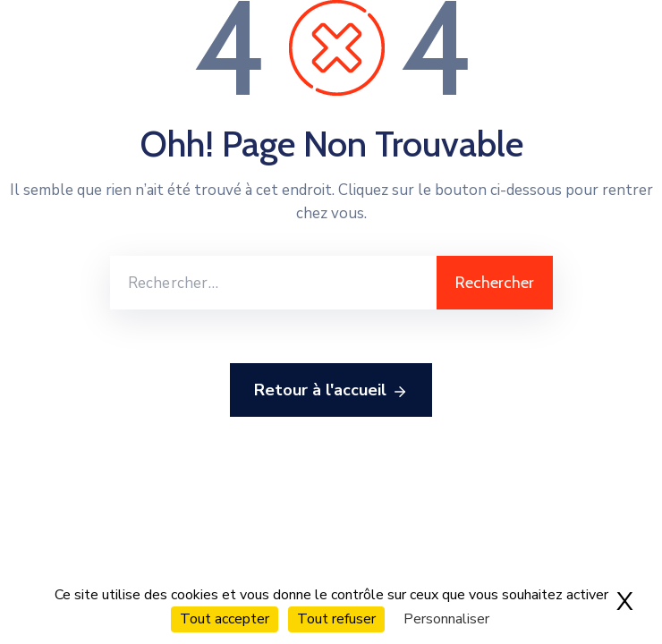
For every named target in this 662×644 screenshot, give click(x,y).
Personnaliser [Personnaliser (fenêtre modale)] (446, 619)
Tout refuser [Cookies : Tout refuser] (336, 619)
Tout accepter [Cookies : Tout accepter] (225, 619)
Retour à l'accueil (331, 391)
